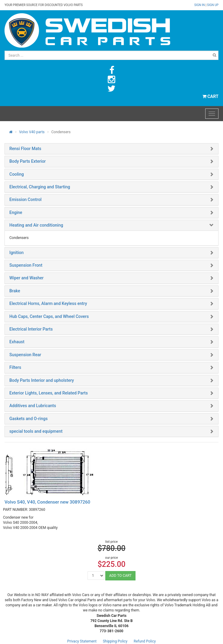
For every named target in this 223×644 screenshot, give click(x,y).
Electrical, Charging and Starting (40, 187)
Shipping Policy (115, 641)
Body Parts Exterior (28, 161)
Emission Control (25, 199)
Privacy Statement (82, 641)
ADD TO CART (120, 576)
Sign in (200, 5)
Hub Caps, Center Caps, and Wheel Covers (49, 316)
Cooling (17, 174)
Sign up (213, 5)
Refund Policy (145, 641)
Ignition (16, 253)
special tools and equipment (36, 431)
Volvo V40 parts (32, 132)
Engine (16, 212)
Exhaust (17, 342)
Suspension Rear (25, 355)
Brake (15, 291)
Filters (15, 367)
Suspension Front (26, 265)
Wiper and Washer (26, 278)
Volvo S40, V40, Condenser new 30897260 (47, 502)
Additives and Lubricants (33, 406)
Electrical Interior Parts (31, 329)
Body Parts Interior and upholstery (42, 380)
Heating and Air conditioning (36, 225)
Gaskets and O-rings (29, 419)
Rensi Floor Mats (25, 149)
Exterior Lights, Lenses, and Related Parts (49, 393)
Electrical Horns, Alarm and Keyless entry (48, 303)
